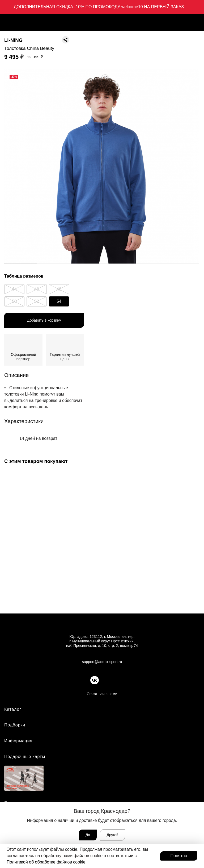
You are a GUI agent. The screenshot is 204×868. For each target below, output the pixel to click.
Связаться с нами (102, 694)
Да (88, 835)
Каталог (13, 709)
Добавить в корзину (44, 320)
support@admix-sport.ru (102, 662)
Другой (112, 835)
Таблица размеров (24, 276)
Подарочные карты (25, 757)
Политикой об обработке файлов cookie (46, 862)
